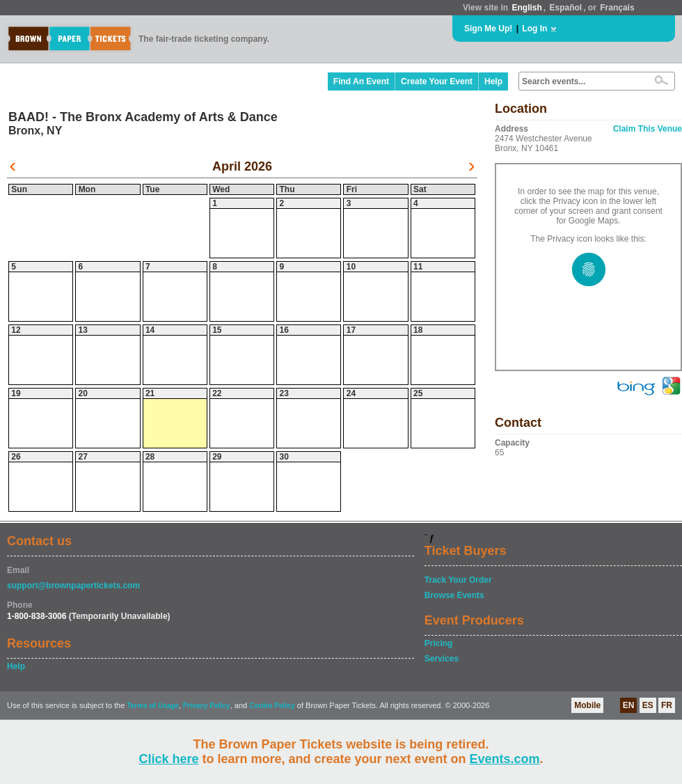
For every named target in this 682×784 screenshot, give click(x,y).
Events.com (505, 759)
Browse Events (454, 595)
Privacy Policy (207, 706)
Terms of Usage (152, 706)
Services (442, 659)
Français (617, 8)
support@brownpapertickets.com (73, 586)
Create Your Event (437, 81)
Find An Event (361, 81)
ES (648, 705)
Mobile (587, 705)
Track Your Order (458, 580)
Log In (534, 29)
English (526, 8)
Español (566, 8)
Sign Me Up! (488, 29)
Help (493, 81)
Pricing (439, 643)
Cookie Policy (272, 706)
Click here (168, 759)
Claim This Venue (648, 129)
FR (667, 705)
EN (629, 705)
